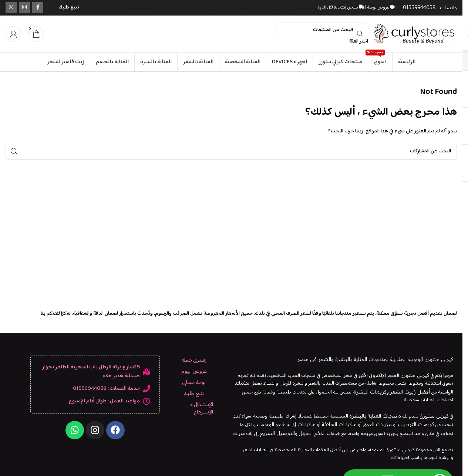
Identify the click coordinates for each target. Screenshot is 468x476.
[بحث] (322, 30)
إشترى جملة (194, 360)
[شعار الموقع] (414, 34)
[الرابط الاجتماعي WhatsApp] (11, 8)
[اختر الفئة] (322, 41)
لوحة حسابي (194, 383)
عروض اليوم (194, 372)
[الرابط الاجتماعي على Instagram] (24, 8)
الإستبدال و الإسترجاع (202, 409)
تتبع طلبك (69, 7)
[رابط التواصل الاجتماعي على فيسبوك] (38, 8)
